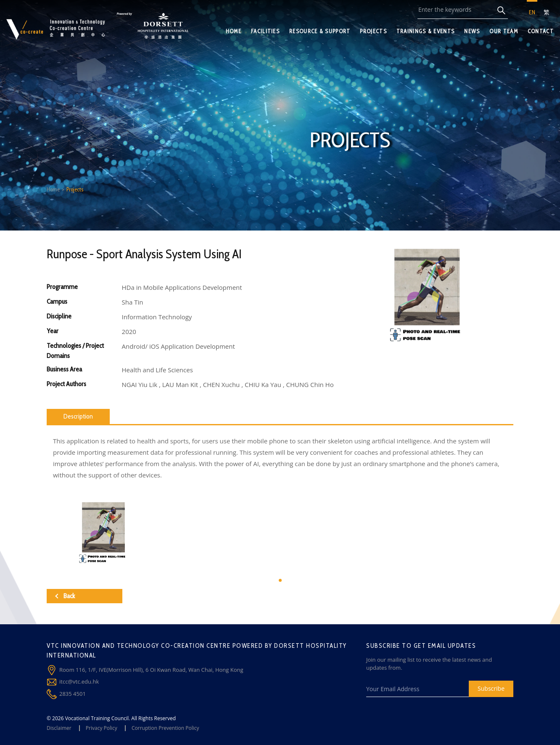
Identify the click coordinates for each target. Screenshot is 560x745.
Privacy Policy (102, 728)
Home (53, 189)
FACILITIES (265, 31)
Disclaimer (59, 728)
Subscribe (491, 688)
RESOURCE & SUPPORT (320, 31)
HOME (234, 31)
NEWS (472, 31)
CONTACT (541, 31)
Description (78, 416)
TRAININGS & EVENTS (425, 31)
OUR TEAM (503, 31)
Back (65, 596)
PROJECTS (373, 31)
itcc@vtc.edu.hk (79, 681)
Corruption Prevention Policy (165, 728)
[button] (280, 580)
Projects (75, 189)
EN (532, 12)
